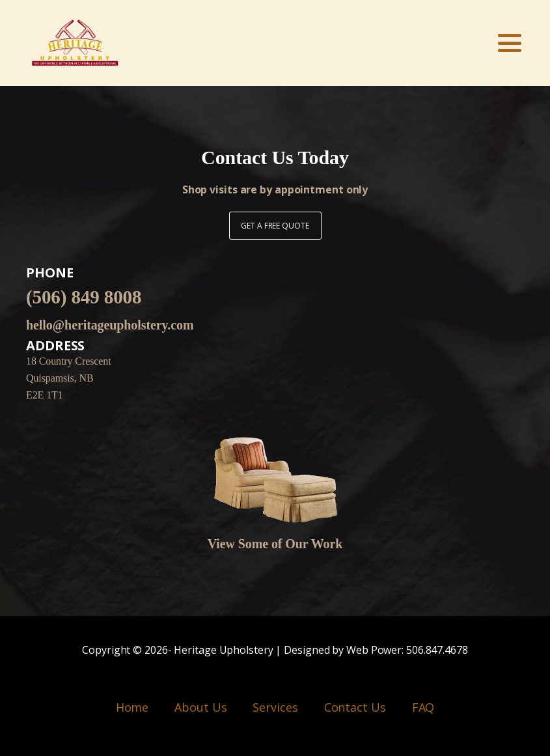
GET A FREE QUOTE (275, 226)
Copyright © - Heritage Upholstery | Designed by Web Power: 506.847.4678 (275, 651)
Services (275, 707)
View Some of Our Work (275, 544)
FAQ (423, 707)
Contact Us (355, 707)
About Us (200, 707)
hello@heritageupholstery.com (110, 325)
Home (132, 707)
